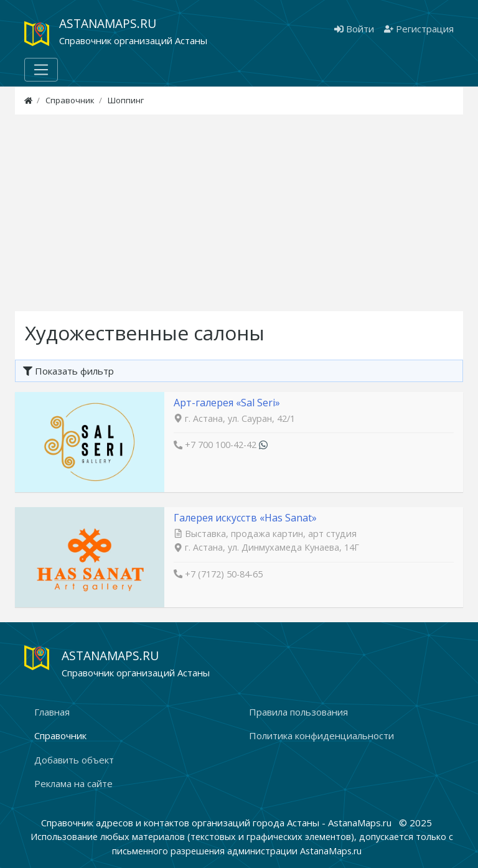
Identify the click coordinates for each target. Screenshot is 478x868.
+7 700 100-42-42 (221, 445)
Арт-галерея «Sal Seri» (227, 403)
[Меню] (41, 70)
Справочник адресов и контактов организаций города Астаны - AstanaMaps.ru (218, 823)
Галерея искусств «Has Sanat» (245, 518)
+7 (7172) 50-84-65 (224, 574)
